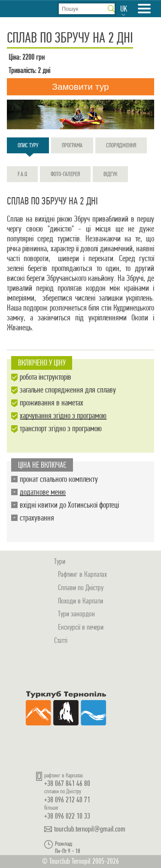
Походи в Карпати (80, 601)
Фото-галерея (65, 174)
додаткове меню (43, 492)
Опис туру (28, 147)
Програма (72, 145)
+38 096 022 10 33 (67, 816)
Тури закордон (76, 614)
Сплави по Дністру (81, 587)
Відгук (110, 174)
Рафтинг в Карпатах (82, 574)
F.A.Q (22, 174)
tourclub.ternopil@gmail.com (90, 829)
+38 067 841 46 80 (67, 783)
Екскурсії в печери (81, 627)
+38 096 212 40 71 (67, 799)
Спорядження (121, 145)
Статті (61, 640)
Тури (60, 561)
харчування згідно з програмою (63, 416)
